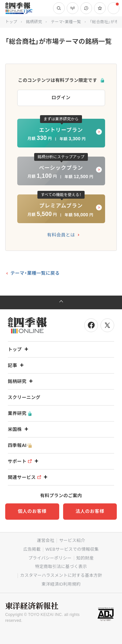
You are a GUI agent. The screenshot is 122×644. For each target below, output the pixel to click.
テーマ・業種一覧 (66, 22)
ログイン (61, 98)
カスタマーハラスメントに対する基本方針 (61, 575)
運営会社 (45, 540)
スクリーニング (24, 397)
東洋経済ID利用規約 (61, 584)
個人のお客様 (32, 511)
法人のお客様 (90, 511)
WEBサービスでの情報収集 (72, 549)
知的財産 (85, 558)
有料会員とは (61, 235)
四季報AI (20, 445)
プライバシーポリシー (50, 558)
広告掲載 (32, 549)
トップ (11, 22)
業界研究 (20, 414)
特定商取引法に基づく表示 (61, 567)
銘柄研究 (34, 22)
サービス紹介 (72, 540)
